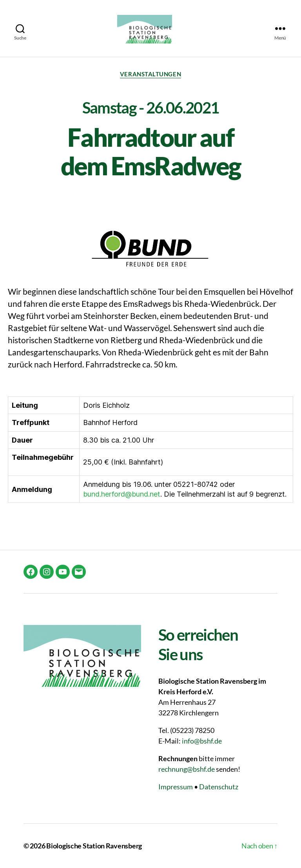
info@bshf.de (202, 741)
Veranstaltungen (150, 74)
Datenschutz (219, 787)
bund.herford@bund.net (122, 494)
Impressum (176, 787)
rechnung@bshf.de (187, 769)
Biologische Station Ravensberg (94, 846)
